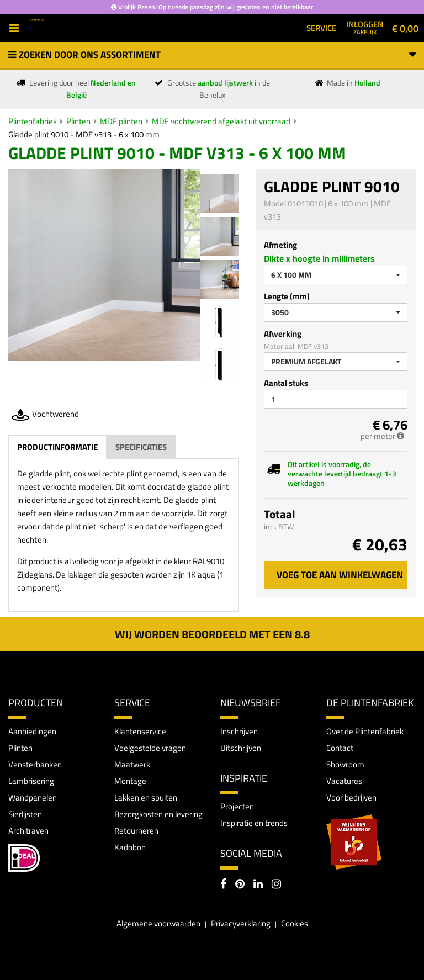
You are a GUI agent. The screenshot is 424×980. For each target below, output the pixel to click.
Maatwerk (132, 764)
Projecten (237, 806)
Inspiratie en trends (254, 823)
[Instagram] (276, 885)
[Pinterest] (240, 885)
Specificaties (141, 447)
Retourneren (136, 831)
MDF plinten (121, 121)
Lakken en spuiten (146, 798)
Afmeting (280, 245)
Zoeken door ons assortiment (212, 55)
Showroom (345, 764)
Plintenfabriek (33, 121)
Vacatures (344, 781)
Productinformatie (57, 447)
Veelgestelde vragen (150, 748)
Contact (340, 748)
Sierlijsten (25, 814)
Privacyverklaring (241, 923)
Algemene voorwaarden (158, 923)
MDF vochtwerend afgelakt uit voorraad (221, 121)
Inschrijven (239, 731)
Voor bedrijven (351, 798)
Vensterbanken (35, 764)
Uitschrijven (241, 748)
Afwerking (283, 334)
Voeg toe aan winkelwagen (340, 575)
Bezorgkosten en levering (158, 814)
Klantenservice (140, 731)
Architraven (28, 831)
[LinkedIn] (258, 885)
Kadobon (130, 847)
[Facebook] (223, 885)
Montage (130, 781)
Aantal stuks (286, 383)
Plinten (78, 121)
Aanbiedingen (32, 731)
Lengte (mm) (287, 296)
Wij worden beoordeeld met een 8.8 (212, 634)
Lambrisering (31, 781)
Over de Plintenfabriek (365, 731)
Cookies (295, 923)
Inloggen (365, 27)
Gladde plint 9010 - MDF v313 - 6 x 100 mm (84, 134)
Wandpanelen (33, 798)
